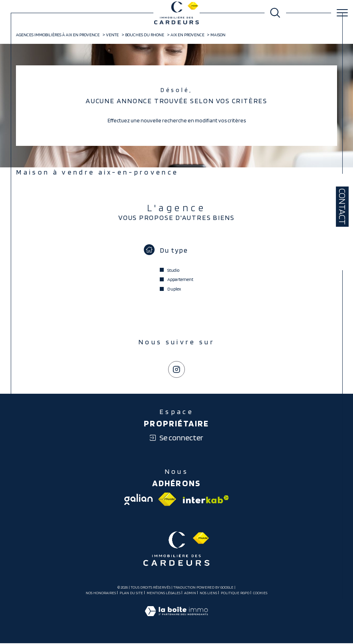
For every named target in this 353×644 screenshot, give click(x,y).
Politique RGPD (235, 593)
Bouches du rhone (145, 35)
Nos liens (208, 593)
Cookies (260, 594)
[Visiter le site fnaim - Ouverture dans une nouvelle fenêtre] (167, 500)
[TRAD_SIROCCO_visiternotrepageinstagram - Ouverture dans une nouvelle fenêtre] (176, 370)
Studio (174, 271)
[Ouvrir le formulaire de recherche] (275, 13)
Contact (342, 207)
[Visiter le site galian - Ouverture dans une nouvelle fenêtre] (138, 500)
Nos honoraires (101, 593)
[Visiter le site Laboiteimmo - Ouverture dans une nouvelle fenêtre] (176, 620)
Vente (112, 35)
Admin (190, 593)
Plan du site (131, 593)
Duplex (174, 289)
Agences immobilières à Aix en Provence (58, 35)
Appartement (180, 280)
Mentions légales (164, 593)
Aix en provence (187, 35)
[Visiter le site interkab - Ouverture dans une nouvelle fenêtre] (205, 500)
